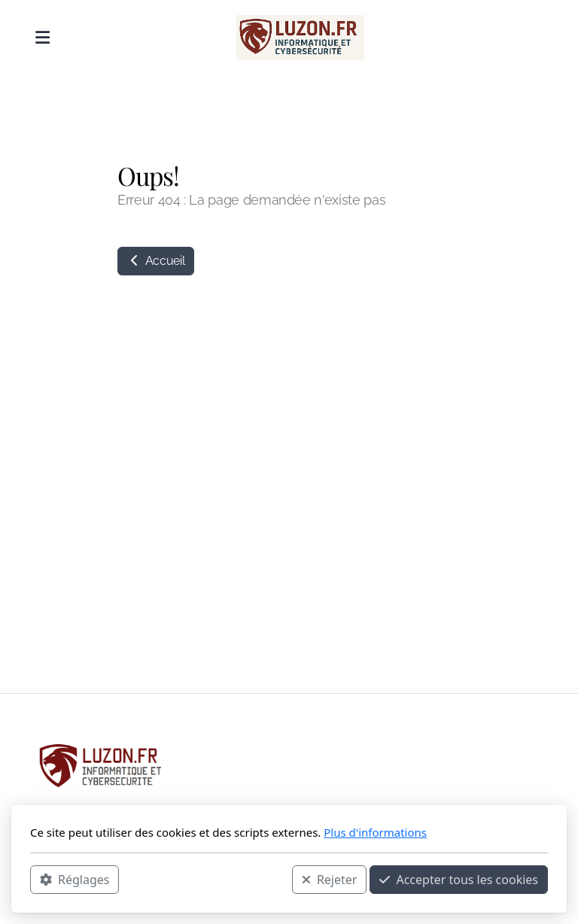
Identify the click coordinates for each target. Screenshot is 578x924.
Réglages (75, 880)
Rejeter (330, 880)
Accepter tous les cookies (459, 880)
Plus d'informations (375, 832)
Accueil (156, 261)
